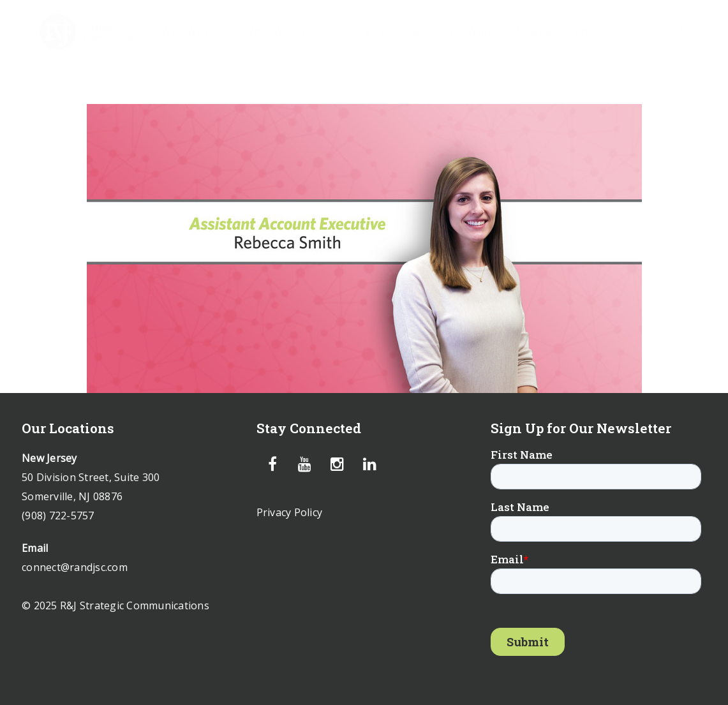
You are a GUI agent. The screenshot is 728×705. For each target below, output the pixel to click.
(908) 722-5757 (58, 516)
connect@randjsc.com (75, 567)
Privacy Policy (290, 512)
